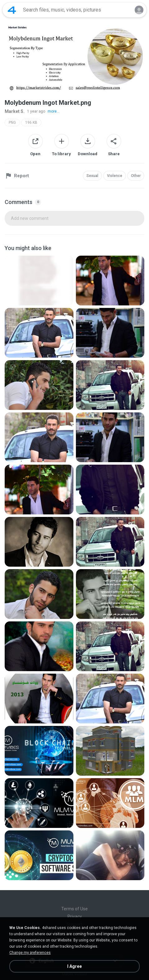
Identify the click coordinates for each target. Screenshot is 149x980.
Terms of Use (74, 909)
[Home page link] (12, 10)
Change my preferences (30, 953)
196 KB (31, 123)
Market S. (15, 111)
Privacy (75, 917)
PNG (12, 123)
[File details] (39, 281)
